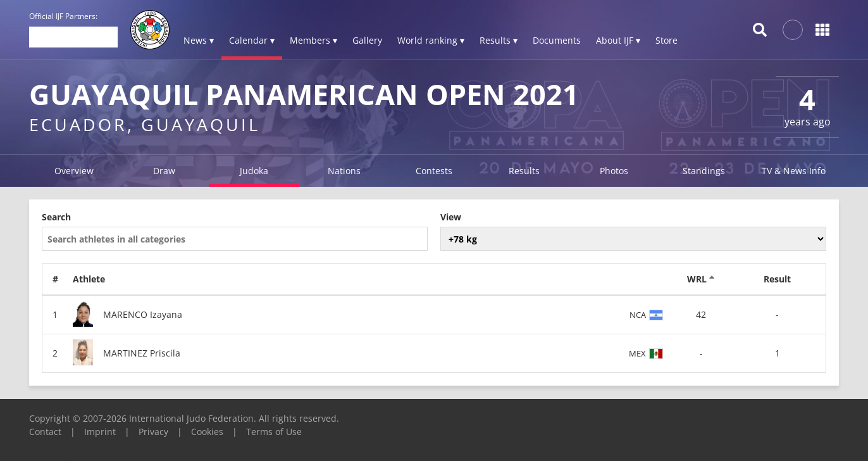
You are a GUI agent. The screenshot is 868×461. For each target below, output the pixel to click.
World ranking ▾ (431, 40)
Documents (557, 40)
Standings (704, 171)
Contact (45, 432)
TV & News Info (794, 171)
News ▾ (199, 40)
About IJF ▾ (618, 40)
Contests (434, 171)
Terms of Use (274, 432)
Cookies (207, 432)
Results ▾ (499, 40)
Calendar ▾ (252, 40)
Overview (74, 171)
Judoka (254, 171)
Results (524, 171)
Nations (344, 171)
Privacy (153, 432)
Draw (164, 171)
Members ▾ (313, 40)
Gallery (367, 40)
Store (666, 40)
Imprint (100, 432)
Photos (614, 171)
